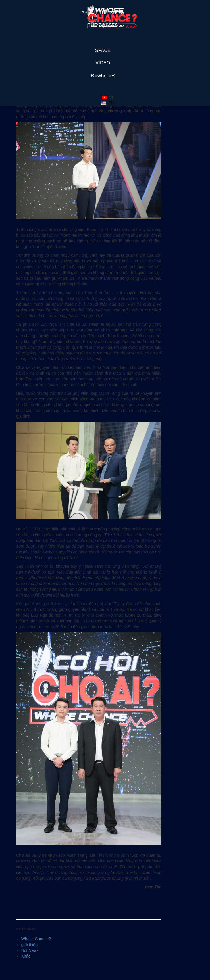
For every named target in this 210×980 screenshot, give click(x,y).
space (103, 50)
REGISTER (103, 75)
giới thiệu (29, 945)
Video (103, 63)
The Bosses (103, 25)
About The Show (103, 13)
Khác (26, 956)
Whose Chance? (36, 939)
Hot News (30, 950)
